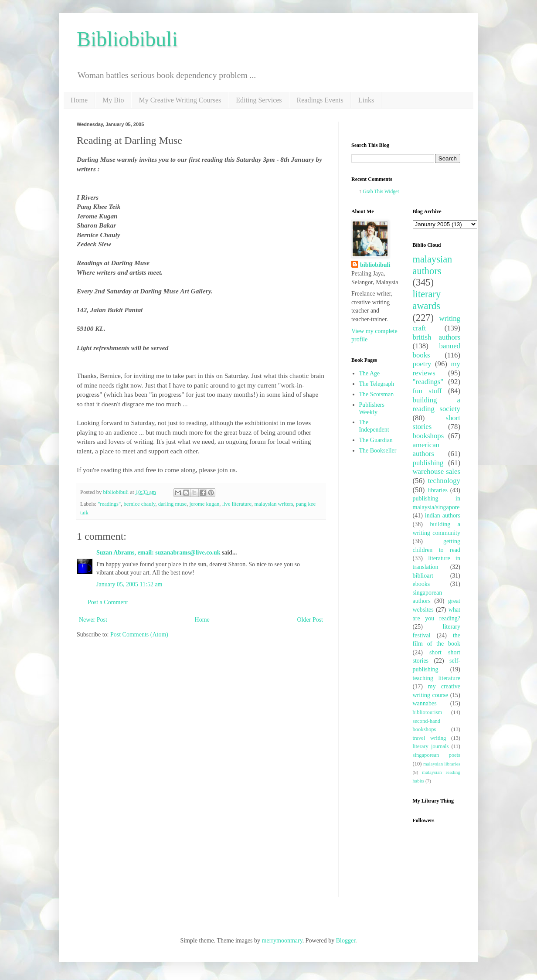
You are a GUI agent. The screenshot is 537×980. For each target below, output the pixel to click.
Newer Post (93, 620)
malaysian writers (274, 504)
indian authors (443, 516)
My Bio (113, 100)
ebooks (421, 584)
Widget (392, 192)
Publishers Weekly (372, 408)
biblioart (423, 576)
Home (79, 100)
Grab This (373, 192)
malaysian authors (433, 265)
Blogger (346, 941)
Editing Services (259, 100)
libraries (438, 490)
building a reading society (437, 405)
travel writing (430, 738)
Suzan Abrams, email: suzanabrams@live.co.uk (158, 553)
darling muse (172, 504)
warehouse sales (437, 471)
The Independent (374, 426)
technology (444, 481)
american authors (426, 449)
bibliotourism (428, 712)
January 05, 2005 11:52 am (129, 584)
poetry (422, 364)
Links (366, 100)
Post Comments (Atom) (139, 635)
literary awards (427, 300)
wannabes (425, 703)
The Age (370, 373)
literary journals (431, 746)
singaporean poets (437, 755)
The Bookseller (378, 451)
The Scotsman (377, 394)
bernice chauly (139, 504)
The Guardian (376, 440)
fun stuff (427, 391)
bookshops (428, 436)
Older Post (310, 620)
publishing (428, 463)
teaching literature (437, 678)
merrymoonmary (282, 941)
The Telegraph (377, 384)
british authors (437, 337)
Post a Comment (108, 602)
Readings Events (320, 100)
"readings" (109, 504)
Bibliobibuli (127, 39)
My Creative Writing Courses (180, 100)
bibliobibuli (375, 265)
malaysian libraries (442, 764)
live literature (237, 504)
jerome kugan (204, 504)
